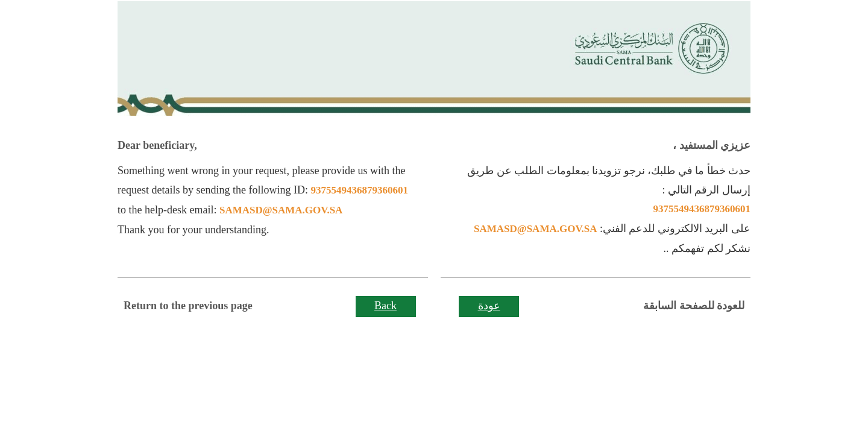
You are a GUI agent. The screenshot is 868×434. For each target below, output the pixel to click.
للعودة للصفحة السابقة (694, 306)
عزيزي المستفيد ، (712, 145)
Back (385, 306)
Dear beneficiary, (157, 145)
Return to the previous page (188, 306)
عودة (489, 306)
